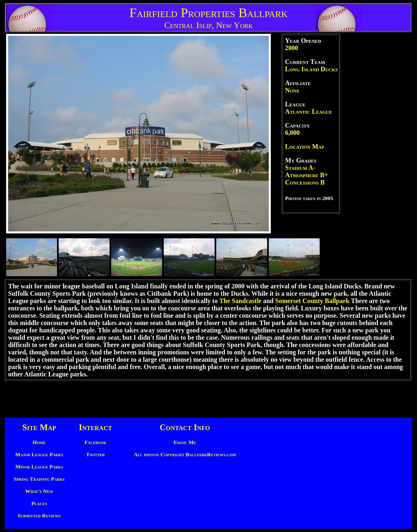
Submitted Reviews (39, 516)
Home (39, 442)
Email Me (185, 442)
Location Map (305, 146)
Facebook (95, 442)
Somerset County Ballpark (312, 301)
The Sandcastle (240, 301)
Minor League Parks (39, 467)
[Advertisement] (376, 156)
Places (39, 503)
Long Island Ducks (311, 69)
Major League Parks (39, 454)
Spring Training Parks (39, 479)
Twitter (95, 454)
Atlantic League (308, 111)
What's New (39, 491)
